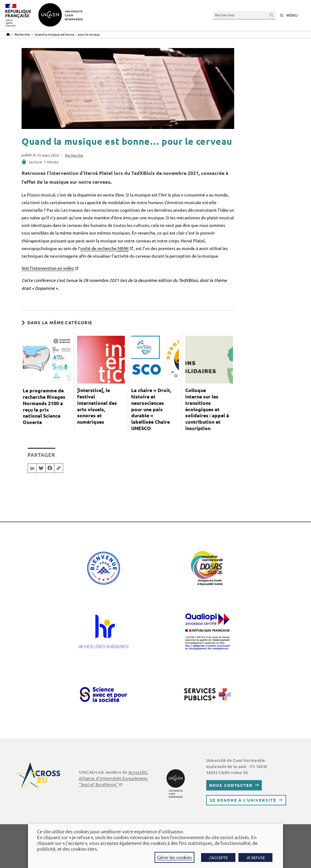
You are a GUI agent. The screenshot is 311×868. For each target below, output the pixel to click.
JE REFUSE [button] (255, 858)
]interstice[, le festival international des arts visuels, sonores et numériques (97, 406)
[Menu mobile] (289, 16)
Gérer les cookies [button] (174, 857)
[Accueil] (8, 34)
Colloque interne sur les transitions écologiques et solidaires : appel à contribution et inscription (207, 409)
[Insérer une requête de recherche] (244, 15)
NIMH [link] (123, 248)
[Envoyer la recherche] (272, 15)
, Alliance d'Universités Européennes (113, 778)
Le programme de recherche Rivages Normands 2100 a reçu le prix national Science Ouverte (44, 406)
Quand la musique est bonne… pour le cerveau (67, 34)
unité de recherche (104, 248)
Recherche (74, 155)
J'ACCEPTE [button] (218, 858)
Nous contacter (231, 785)
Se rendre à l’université (243, 800)
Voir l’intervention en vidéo (48, 268)
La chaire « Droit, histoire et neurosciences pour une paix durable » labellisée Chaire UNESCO (151, 409)
